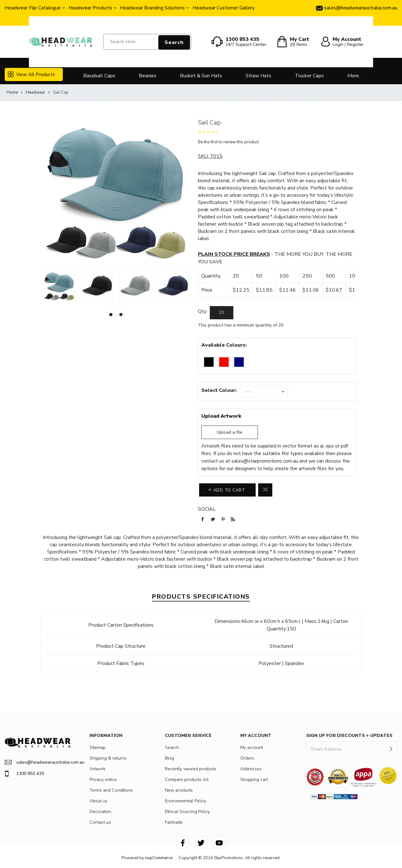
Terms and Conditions (111, 790)
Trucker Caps (309, 76)
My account (252, 747)
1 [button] (111, 315)
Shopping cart (254, 780)
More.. (354, 76)
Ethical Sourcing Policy (187, 812)
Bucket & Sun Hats (201, 76)
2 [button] (121, 315)
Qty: (203, 311)
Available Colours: (224, 345)
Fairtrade (174, 822)
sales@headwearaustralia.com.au (38, 762)
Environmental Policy (185, 801)
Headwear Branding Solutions (152, 8)
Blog (169, 758)
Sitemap (98, 747)
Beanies (148, 76)
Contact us (100, 822)
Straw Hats (258, 76)
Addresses (251, 769)
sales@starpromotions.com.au (265, 461)
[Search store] (147, 42)
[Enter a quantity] (222, 313)
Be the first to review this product (228, 142)
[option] (59, 286)
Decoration (100, 812)
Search (174, 42)
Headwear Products (90, 8)
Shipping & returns (108, 758)
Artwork (98, 769)
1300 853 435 (24, 774)
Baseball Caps (99, 76)
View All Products (31, 74)
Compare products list (187, 780)
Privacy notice (103, 780)
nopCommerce (159, 858)
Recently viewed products (191, 769)
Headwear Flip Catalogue (33, 8)
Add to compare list (265, 490)
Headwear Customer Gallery (224, 8)
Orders (247, 758)
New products (179, 790)
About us (98, 801)
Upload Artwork (221, 416)
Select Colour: (219, 390)
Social (207, 509)
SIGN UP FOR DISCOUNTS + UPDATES (349, 736)
